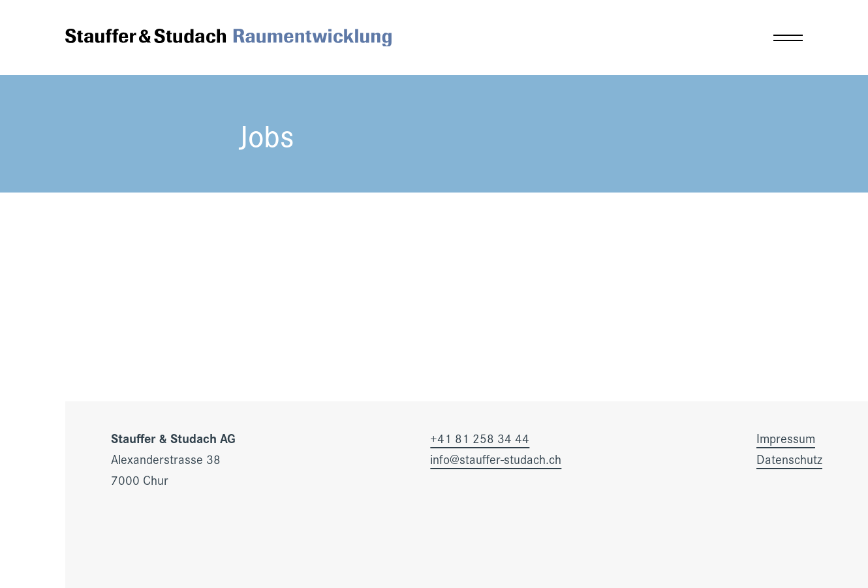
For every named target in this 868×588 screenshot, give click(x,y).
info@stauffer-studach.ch (496, 459)
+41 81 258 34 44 (480, 438)
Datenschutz (789, 459)
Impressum (786, 438)
